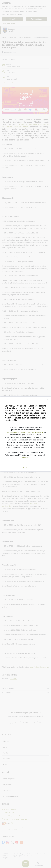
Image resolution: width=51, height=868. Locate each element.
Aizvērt (25, 467)
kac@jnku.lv (25, 457)
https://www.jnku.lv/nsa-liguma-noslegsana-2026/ (24, 432)
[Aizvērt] (48, 400)
